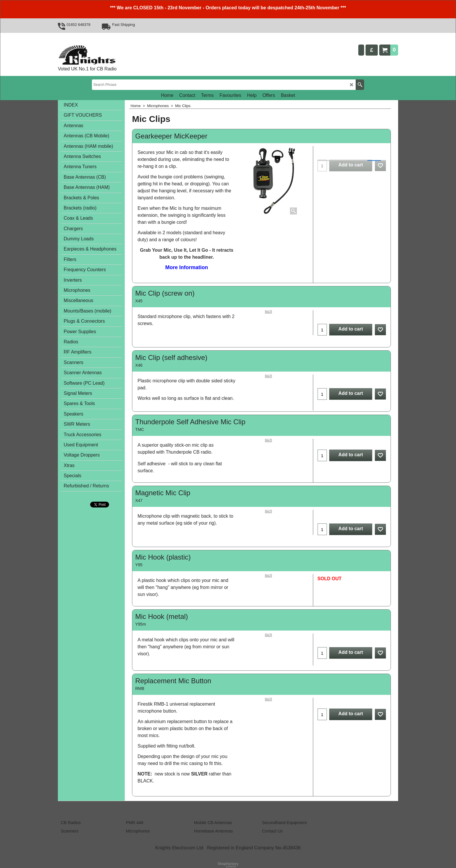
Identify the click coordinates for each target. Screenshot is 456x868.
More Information (187, 267)
